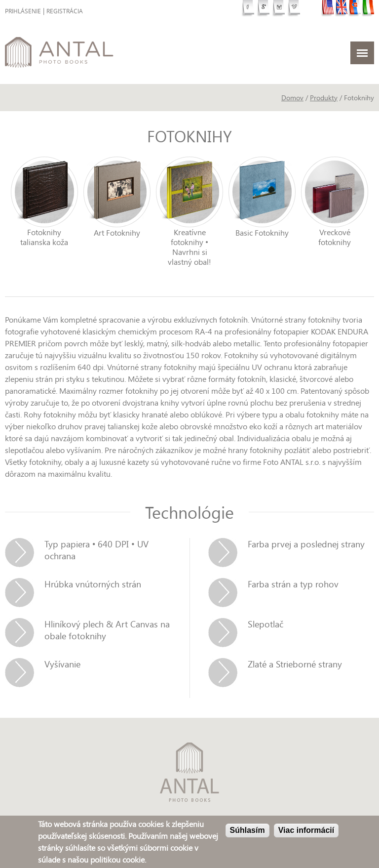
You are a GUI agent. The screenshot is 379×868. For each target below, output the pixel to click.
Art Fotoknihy (117, 233)
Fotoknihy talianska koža (44, 237)
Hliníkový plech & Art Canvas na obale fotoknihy (107, 630)
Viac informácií (306, 831)
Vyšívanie (62, 664)
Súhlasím (247, 831)
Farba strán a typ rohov (293, 584)
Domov (292, 98)
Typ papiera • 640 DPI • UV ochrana (96, 550)
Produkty (324, 98)
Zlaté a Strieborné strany (295, 664)
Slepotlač (265, 624)
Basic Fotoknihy (262, 233)
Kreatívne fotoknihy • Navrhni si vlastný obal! (189, 247)
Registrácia (65, 11)
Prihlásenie (23, 11)
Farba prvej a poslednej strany (306, 544)
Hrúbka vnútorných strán (93, 584)
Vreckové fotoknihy (335, 237)
